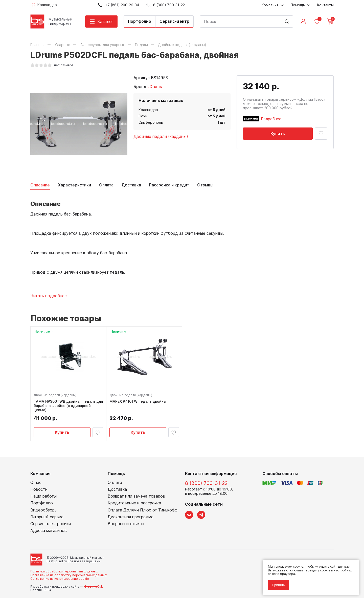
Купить (278, 134)
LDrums (155, 87)
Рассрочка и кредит (169, 185)
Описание (40, 185)
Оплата (106, 185)
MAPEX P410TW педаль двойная (140, 402)
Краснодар (148, 110)
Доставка (131, 185)
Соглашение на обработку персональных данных (69, 577)
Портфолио (140, 21)
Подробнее (271, 119)
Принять (277, 583)
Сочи (143, 116)
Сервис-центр (174, 21)
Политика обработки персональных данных (64, 573)
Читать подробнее (49, 296)
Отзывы (205, 185)
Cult (94, 588)
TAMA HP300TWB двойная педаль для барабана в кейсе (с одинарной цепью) (67, 407)
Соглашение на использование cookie (60, 581)
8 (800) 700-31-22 (206, 485)
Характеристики (74, 185)
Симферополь (151, 122)
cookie (296, 565)
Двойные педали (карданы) (161, 136)
